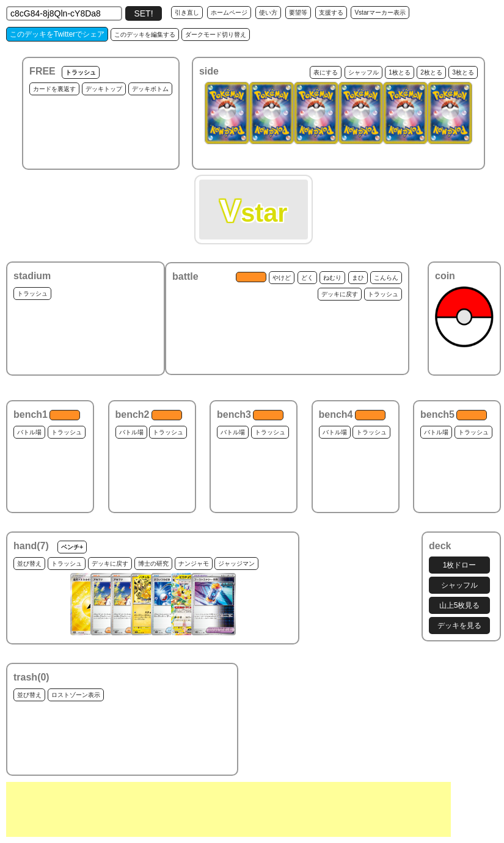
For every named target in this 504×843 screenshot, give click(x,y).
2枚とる (431, 72)
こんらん (386, 278)
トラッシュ (81, 72)
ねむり (332, 278)
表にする (326, 72)
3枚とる (463, 72)
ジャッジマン (236, 564)
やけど (282, 278)
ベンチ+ (72, 547)
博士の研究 (153, 564)
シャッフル (363, 72)
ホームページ (229, 13)
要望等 (298, 13)
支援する (331, 13)
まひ (358, 278)
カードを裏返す (54, 89)
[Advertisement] (228, 809)
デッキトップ (104, 89)
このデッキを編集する (145, 35)
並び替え (29, 564)
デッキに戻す (340, 294)
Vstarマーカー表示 (380, 13)
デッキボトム (150, 89)
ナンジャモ (194, 564)
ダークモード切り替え (216, 35)
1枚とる (400, 72)
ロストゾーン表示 (76, 695)
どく (307, 278)
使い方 (268, 13)
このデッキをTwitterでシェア (57, 34)
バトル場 (29, 432)
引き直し (187, 13)
